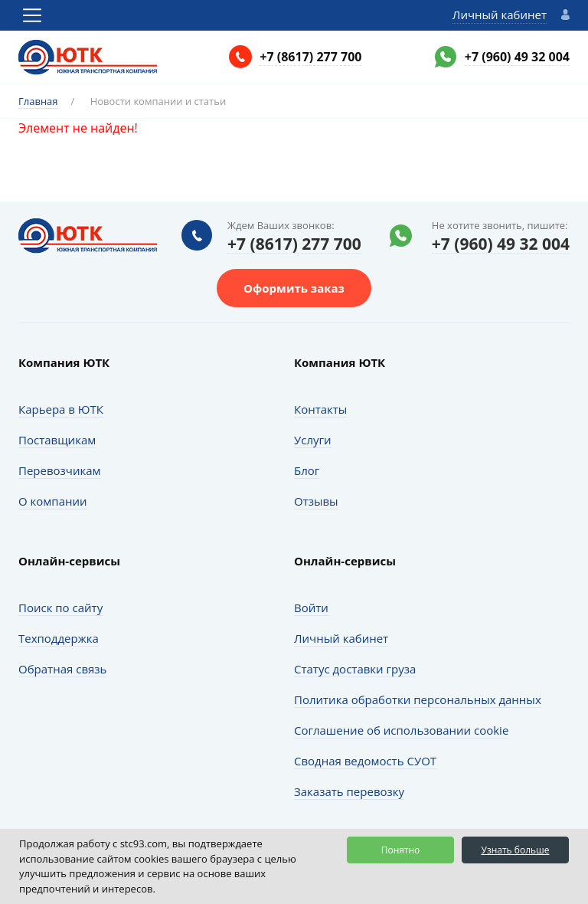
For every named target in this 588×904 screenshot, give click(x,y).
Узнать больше (515, 850)
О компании (53, 501)
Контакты (320, 409)
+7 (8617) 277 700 (310, 57)
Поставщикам (57, 440)
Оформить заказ (294, 288)
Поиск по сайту (60, 608)
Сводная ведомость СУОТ (365, 761)
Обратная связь (62, 669)
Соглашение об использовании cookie (401, 730)
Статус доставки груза (355, 669)
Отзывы (316, 501)
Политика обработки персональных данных (418, 699)
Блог (307, 470)
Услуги (313, 440)
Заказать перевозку (349, 791)
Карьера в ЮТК (61, 409)
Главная (38, 101)
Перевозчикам (60, 470)
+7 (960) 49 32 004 (517, 57)
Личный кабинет (500, 15)
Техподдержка (59, 638)
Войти (311, 608)
